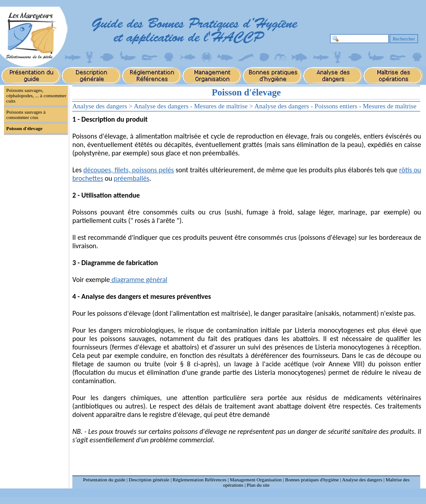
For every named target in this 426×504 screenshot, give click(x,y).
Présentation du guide (104, 480)
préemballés (131, 178)
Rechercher (404, 39)
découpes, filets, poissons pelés (129, 170)
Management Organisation (256, 480)
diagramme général (139, 280)
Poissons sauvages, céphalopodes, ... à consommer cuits (36, 95)
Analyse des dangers (362, 480)
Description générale (149, 480)
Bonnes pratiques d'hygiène (312, 480)
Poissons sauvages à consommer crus (26, 115)
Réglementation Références (199, 480)
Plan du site (258, 485)
